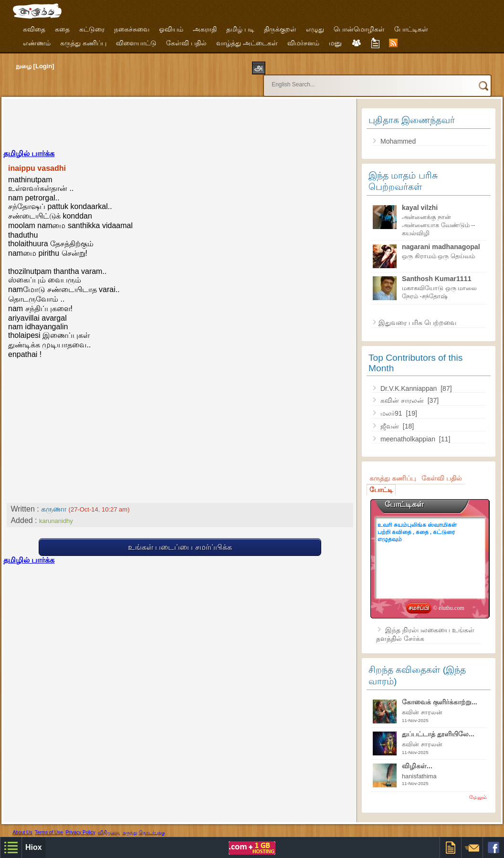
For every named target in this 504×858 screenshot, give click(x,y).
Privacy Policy (80, 824)
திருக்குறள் (280, 29)
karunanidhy (56, 512)
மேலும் (478, 788)
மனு (335, 43)
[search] (359, 80)
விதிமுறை (109, 824)
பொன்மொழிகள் (359, 29)
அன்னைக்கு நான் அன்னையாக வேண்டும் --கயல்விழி (439, 216)
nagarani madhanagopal (441, 238)
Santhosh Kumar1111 (437, 270)
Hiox (56, 832)
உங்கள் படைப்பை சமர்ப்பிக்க (180, 539)
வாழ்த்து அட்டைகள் (247, 43)
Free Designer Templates (136, 832)
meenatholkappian (409, 430)
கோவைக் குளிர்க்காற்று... (440, 693)
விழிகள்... (417, 757)
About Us (22, 824)
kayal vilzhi (420, 199)
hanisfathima (419, 768)
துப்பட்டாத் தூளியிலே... (438, 725)
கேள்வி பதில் (186, 43)
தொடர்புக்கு (152, 824)
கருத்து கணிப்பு (83, 43)
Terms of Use (49, 824)
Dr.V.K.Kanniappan (409, 380)
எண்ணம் (37, 43)
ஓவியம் (171, 29)
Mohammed (398, 133)
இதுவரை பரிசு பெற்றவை (417, 314)
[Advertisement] (180, 115)
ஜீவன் (391, 418)
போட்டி (381, 481)
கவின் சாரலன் (403, 392)
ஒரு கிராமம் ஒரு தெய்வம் (438, 247)
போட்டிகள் (411, 29)
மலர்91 (392, 405)
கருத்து (130, 824)
